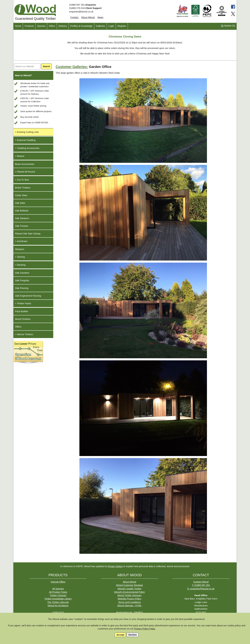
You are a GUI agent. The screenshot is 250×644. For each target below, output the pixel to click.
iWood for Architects (58, 606)
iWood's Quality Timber (129, 589)
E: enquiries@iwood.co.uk (201, 589)
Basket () (228, 26)
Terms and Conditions (129, 602)
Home (18, 26)
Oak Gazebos (22, 273)
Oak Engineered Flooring (28, 296)
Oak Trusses (22, 226)
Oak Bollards (22, 211)
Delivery (63, 26)
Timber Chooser (58, 595)
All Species (58, 589)
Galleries (100, 26)
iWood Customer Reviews (129, 585)
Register (122, 26)
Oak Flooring (22, 288)
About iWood (88, 17)
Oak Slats (20, 203)
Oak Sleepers (22, 218)
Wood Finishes (23, 319)
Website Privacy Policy (129, 599)
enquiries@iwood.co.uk (81, 12)
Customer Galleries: (72, 67)
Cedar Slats (21, 195)
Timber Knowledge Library (58, 599)
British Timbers (23, 188)
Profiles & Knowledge (81, 26)
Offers (52, 26)
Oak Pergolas (22, 280)
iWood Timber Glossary (129, 595)
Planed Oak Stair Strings (28, 234)
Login (111, 26)
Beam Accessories (25, 164)
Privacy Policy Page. (145, 629)
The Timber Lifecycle (58, 602)
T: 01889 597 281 (201, 585)
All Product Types (58, 592)
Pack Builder (22, 311)
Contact (75, 17)
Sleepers (20, 249)
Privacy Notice (115, 566)
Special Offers (58, 582)
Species (41, 26)
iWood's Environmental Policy (129, 592)
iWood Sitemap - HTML (129, 606)
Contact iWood (201, 582)
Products (29, 26)
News (100, 17)
